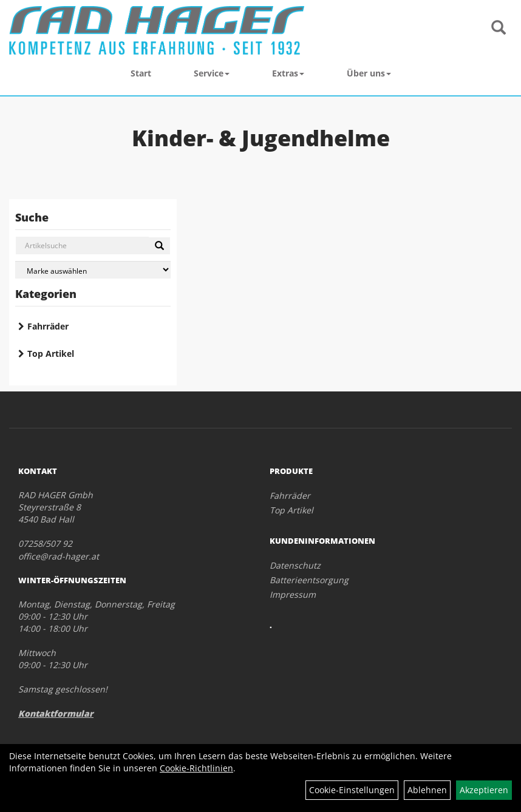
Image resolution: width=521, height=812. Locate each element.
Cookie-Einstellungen (352, 790)
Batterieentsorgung (309, 580)
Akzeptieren (484, 790)
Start (141, 73)
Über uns (369, 73)
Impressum (293, 594)
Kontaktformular (56, 713)
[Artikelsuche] (499, 28)
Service (212, 73)
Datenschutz (295, 565)
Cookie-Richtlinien (196, 768)
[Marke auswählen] (93, 270)
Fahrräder (48, 326)
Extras (288, 73)
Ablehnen (427, 790)
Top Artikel (51, 354)
